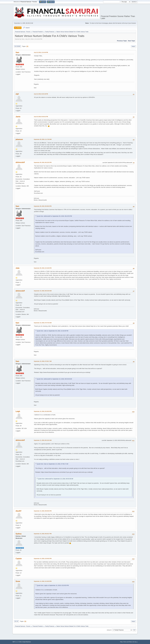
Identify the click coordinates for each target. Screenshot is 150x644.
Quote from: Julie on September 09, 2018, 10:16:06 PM (53, 331)
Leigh (18, 411)
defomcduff (20, 162)
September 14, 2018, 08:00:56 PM (43, 511)
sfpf (17, 94)
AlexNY (19, 511)
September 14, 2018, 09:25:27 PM (43, 534)
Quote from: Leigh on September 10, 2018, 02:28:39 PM (53, 585)
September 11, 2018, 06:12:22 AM (43, 440)
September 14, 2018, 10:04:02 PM (43, 559)
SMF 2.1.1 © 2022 (17, 642)
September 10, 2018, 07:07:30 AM (43, 323)
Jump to (109, 630)
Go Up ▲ (135, 642)
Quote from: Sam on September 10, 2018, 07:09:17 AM (52, 464)
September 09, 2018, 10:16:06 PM (43, 268)
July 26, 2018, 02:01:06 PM (41, 94)
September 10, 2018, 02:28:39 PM (43, 411)
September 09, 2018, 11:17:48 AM (43, 139)
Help (121, 642)
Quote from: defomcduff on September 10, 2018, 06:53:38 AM (54, 379)
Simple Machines (27, 642)
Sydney (19, 534)
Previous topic (122, 41)
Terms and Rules (128, 642)
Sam (17, 52)
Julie (17, 268)
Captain (19, 559)
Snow (18, 581)
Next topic (132, 41)
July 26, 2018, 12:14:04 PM (41, 52)
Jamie (18, 117)
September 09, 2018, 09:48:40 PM (43, 206)
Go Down (17, 46)
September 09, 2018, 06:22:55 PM (43, 162)
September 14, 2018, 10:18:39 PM (43, 581)
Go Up (16, 621)
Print (133, 47)
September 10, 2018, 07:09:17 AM (43, 361)
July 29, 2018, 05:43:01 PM (41, 117)
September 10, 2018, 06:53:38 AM (43, 291)
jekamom (19, 139)
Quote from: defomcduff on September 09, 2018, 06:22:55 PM (54, 216)
